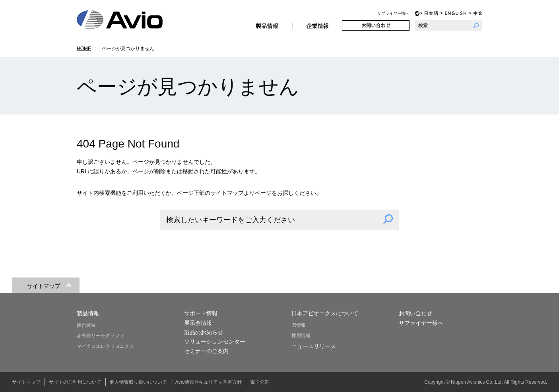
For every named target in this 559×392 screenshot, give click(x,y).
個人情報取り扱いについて (138, 382)
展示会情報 (198, 323)
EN (454, 13)
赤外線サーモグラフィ (101, 336)
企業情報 (317, 25)
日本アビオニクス (129, 20)
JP (429, 13)
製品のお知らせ (204, 332)
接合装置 (86, 325)
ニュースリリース (314, 346)
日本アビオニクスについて (325, 313)
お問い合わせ (376, 25)
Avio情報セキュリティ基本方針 (209, 382)
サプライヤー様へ (393, 13)
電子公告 (260, 382)
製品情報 (268, 25)
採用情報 (301, 336)
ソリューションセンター (215, 342)
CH (476, 13)
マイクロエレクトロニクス (105, 346)
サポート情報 (201, 313)
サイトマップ (26, 382)
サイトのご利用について (75, 382)
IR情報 (299, 325)
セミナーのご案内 (206, 351)
